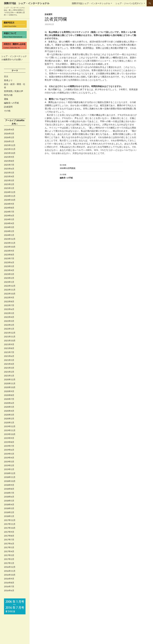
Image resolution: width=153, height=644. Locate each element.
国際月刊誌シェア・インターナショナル (91, 3)
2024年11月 (10, 196)
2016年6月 (9, 590)
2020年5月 (9, 407)
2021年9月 (9, 344)
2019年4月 (9, 458)
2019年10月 (10, 434)
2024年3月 (9, 227)
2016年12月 (10, 567)
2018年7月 (9, 493)
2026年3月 (9, 134)
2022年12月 (10, 286)
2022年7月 (9, 305)
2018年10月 (10, 481)
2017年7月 (9, 540)
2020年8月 (9, 395)
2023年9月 (9, 251)
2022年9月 (9, 297)
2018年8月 (9, 489)
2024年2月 (9, 231)
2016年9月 (9, 579)
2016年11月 (10, 571)
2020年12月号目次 (91, 166)
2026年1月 (9, 141)
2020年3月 (9, 415)
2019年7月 (9, 446)
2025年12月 (10, 145)
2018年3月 (9, 508)
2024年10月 (10, 200)
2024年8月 (9, 208)
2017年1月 (9, 563)
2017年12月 (10, 520)
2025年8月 (9, 161)
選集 (6, 99)
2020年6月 (9, 403)
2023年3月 (9, 274)
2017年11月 (10, 524)
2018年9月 (9, 485)
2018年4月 (9, 504)
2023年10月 (10, 247)
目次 (6, 76)
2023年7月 (9, 258)
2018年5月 (9, 501)
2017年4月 (9, 551)
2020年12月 (10, 379)
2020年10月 (10, 387)
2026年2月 (9, 137)
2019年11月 (10, 430)
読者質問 (48, 14)
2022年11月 (10, 290)
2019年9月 (9, 438)
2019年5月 (9, 454)
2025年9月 (9, 157)
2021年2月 (9, 372)
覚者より (8, 80)
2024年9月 (9, 204)
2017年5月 (9, 547)
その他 (7, 111)
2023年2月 (9, 278)
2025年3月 (9, 180)
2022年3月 (9, 321)
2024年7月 (9, 212)
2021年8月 (9, 348)
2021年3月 (9, 368)
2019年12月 (10, 426)
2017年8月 (9, 536)
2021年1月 (9, 376)
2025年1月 (9, 188)
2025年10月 (10, 153)
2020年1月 (9, 423)
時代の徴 (8, 95)
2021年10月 (10, 341)
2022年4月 (9, 317)
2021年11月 (10, 337)
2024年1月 (9, 235)
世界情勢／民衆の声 (14, 91)
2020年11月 (10, 383)
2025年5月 (9, 173)
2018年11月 (10, 477)
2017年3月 (9, 555)
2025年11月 (10, 149)
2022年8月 (9, 301)
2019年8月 (9, 442)
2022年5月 (9, 313)
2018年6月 (9, 497)
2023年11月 (10, 243)
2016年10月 (10, 575)
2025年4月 (9, 176)
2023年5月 (9, 266)
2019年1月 (9, 469)
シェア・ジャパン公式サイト (129, 3)
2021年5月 (9, 360)
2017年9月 (9, 532)
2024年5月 (9, 219)
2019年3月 (9, 462)
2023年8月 (9, 255)
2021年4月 (9, 364)
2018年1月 (9, 516)
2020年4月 (9, 411)
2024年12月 (10, 192)
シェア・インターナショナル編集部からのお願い (14, 58)
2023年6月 (9, 262)
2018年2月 (9, 512)
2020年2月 (9, 419)
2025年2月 (9, 184)
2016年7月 (9, 586)
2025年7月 (9, 165)
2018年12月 (10, 473)
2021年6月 (9, 356)
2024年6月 (9, 216)
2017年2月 (9, 559)
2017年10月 (10, 528)
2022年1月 (9, 329)
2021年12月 (10, 333)
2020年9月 (9, 391)
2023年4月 (9, 270)
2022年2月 (9, 325)
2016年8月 (9, 583)
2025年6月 (9, 169)
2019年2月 (9, 465)
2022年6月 (9, 309)
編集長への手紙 (91, 176)
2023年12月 (10, 239)
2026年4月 (9, 130)
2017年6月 (9, 544)
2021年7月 (9, 352)
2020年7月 (9, 399)
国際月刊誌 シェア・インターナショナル (27, 3)
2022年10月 (10, 294)
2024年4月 (9, 223)
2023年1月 (9, 282)
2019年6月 (9, 450)
